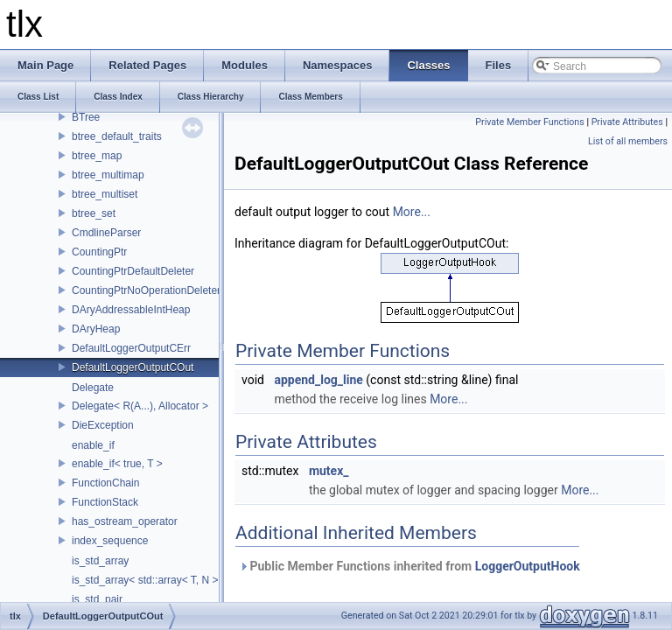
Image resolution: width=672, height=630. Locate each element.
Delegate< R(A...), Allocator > (140, 406)
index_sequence (110, 541)
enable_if (93, 445)
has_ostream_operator (125, 521)
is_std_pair (97, 599)
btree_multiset (105, 194)
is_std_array (100, 561)
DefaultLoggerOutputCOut (133, 367)
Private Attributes (627, 122)
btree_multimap (108, 175)
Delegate (93, 388)
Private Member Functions (529, 122)
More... (412, 212)
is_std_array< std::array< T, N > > (150, 580)
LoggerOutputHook (528, 566)
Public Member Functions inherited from (409, 566)
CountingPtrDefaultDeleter (133, 271)
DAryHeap (96, 329)
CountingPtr (99, 252)
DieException (103, 425)
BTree (86, 117)
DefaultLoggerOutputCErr (131, 348)
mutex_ (329, 471)
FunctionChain (105, 483)
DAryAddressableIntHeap (131, 310)
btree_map (97, 156)
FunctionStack (105, 502)
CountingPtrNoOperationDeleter (146, 290)
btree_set (94, 213)
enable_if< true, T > (117, 464)
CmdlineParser (106, 233)
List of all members (628, 141)
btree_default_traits (117, 136)
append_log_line (318, 380)
